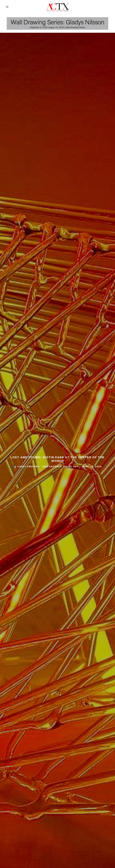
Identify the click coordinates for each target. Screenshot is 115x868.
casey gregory (28, 466)
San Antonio (52, 466)
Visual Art (71, 466)
